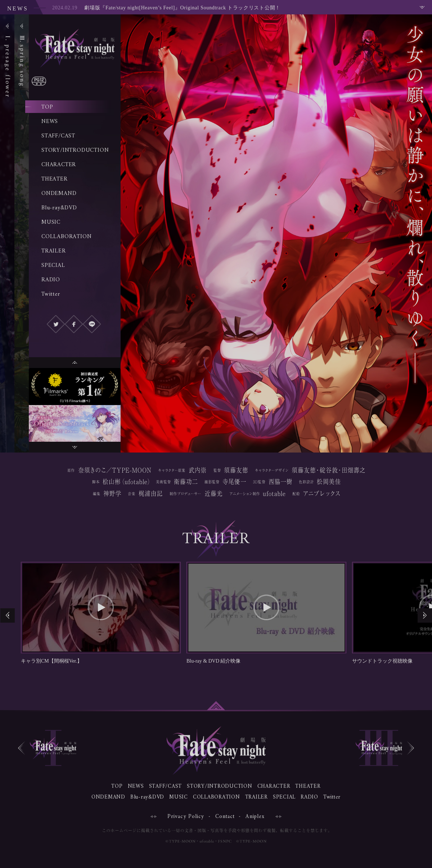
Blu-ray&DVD (59, 208)
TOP (47, 107)
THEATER (55, 179)
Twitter (51, 294)
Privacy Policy (186, 817)
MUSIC (51, 222)
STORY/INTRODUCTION (75, 150)
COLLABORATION (66, 237)
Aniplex (255, 817)
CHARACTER (59, 165)
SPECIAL (53, 265)
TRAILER (54, 251)
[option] (75, 387)
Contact (225, 817)
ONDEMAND (59, 194)
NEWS (50, 122)
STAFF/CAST (58, 136)
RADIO (51, 280)
